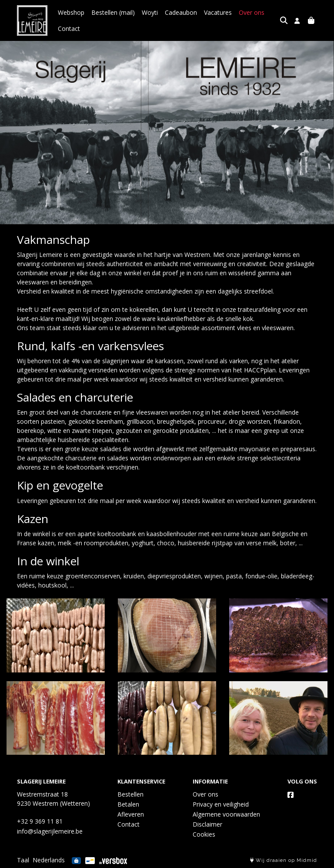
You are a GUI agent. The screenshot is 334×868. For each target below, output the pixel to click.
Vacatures (218, 12)
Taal (23, 860)
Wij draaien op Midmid (284, 860)
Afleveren (131, 814)
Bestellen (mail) (113, 12)
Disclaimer (207, 824)
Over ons (252, 12)
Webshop (71, 12)
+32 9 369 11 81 (40, 821)
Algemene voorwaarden (226, 814)
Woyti (150, 12)
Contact (69, 29)
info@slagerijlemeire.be (50, 831)
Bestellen (130, 794)
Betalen (128, 804)
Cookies (204, 834)
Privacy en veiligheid (221, 804)
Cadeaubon (181, 12)
